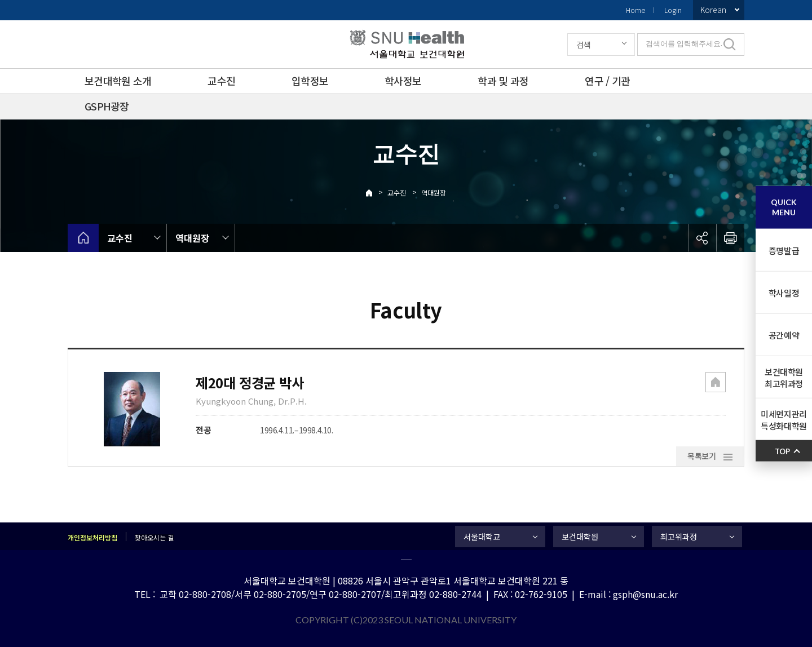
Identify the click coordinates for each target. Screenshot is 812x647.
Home (636, 10)
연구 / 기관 (607, 81)
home (83, 238)
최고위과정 (679, 537)
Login (673, 10)
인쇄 (730, 238)
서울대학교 (482, 537)
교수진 (221, 81)
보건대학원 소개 (118, 81)
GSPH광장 (107, 106)
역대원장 (434, 192)
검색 (584, 45)
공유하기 (702, 238)
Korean (713, 10)
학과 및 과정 (503, 81)
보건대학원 (580, 537)
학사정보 (403, 81)
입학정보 (310, 81)
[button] (716, 383)
